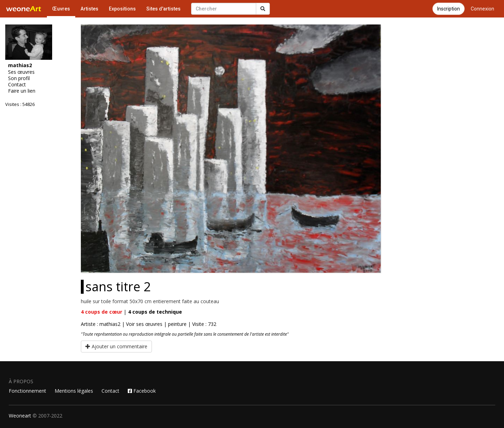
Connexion (482, 9)
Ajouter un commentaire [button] (116, 346)
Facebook (142, 391)
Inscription (449, 9)
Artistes (89, 9)
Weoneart (20, 416)
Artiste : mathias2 (101, 324)
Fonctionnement (27, 391)
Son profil (19, 78)
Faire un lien (22, 91)
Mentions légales (74, 391)
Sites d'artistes (163, 9)
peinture (177, 324)
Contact (17, 85)
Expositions (122, 9)
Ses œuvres (21, 72)
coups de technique (155, 312)
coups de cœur (101, 312)
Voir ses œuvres (144, 324)
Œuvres (61, 9)
